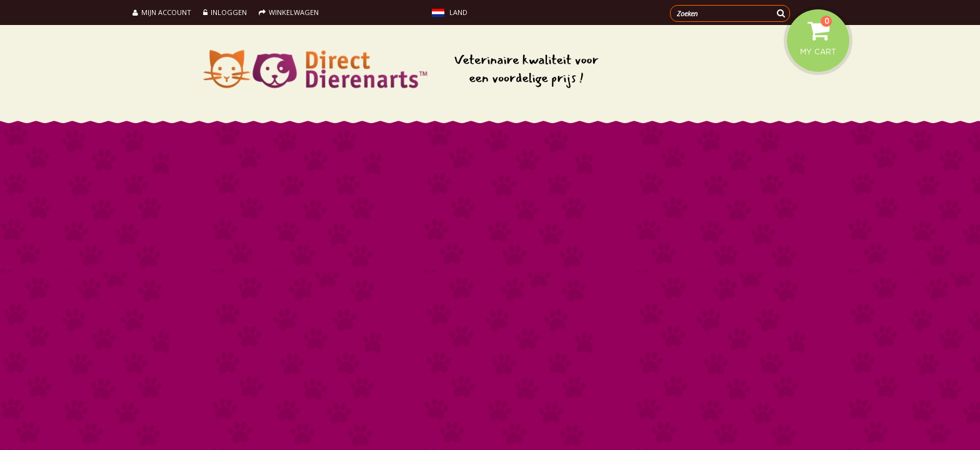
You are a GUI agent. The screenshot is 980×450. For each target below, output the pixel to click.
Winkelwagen (289, 12)
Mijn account (162, 12)
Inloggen (225, 12)
